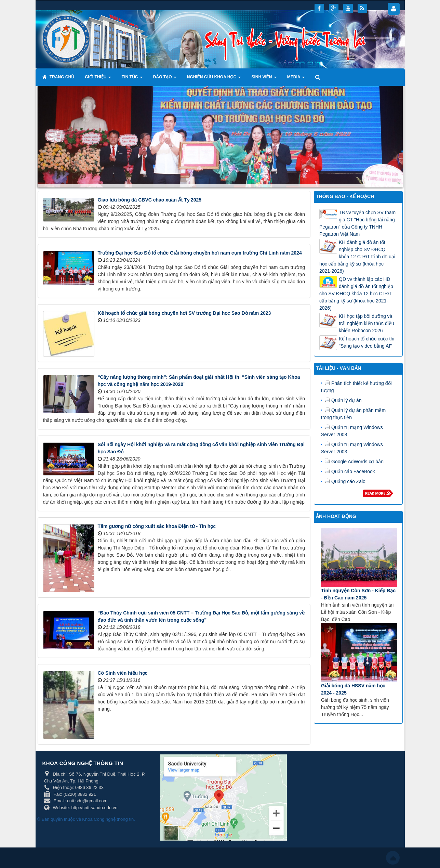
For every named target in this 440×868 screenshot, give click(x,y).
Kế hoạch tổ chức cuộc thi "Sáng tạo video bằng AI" (366, 342)
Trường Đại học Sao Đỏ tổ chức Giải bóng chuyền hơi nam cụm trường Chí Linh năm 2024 (200, 253)
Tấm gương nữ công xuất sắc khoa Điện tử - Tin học (157, 526)
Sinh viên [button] (264, 79)
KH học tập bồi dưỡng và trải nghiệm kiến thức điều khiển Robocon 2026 (366, 323)
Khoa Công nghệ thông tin (108, 819)
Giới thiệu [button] (98, 79)
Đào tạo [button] (165, 79)
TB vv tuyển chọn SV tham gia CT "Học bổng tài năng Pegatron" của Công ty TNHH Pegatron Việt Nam (357, 223)
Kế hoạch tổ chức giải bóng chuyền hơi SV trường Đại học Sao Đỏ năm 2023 (184, 313)
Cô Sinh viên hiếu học (123, 673)
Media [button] (296, 79)
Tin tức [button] (132, 79)
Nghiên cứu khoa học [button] (214, 79)
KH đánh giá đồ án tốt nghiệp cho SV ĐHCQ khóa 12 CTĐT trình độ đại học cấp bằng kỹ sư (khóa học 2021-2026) (357, 257)
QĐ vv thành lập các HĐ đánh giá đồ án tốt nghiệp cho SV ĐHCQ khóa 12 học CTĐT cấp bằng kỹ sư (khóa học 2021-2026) (356, 294)
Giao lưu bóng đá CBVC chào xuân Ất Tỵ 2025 (150, 200)
